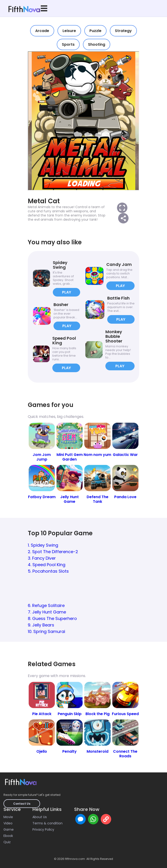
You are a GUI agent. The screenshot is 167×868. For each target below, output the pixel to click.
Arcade (42, 31)
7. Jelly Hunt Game (47, 612)
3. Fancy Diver (42, 558)
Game (9, 829)
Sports (68, 44)
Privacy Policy (43, 829)
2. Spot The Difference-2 (53, 552)
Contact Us (22, 804)
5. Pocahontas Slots (48, 571)
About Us (40, 817)
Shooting (97, 44)
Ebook (8, 836)
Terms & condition (47, 823)
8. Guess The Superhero (52, 618)
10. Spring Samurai (46, 631)
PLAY (67, 292)
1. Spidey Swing (43, 545)
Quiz (7, 842)
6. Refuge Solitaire (46, 605)
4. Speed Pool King (47, 565)
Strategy (123, 31)
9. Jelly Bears (41, 625)
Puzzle (95, 31)
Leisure (69, 31)
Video (8, 823)
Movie (8, 817)
